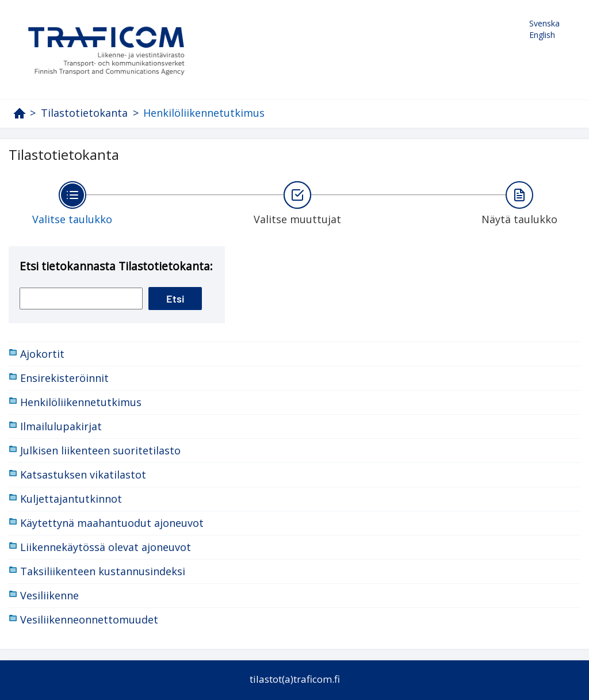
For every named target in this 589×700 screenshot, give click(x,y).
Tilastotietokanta (84, 113)
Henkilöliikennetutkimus (204, 113)
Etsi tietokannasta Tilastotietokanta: (116, 266)
